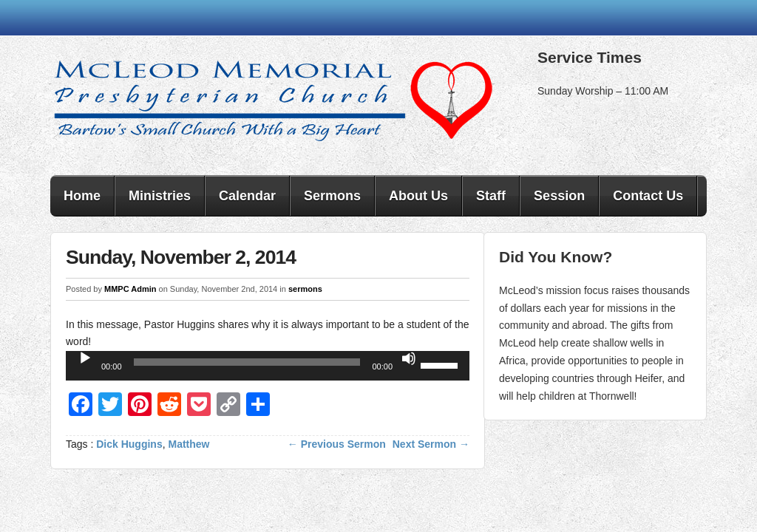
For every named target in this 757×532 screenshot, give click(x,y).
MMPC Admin (130, 289)
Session (559, 196)
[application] (268, 366)
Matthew (189, 444)
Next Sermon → (431, 444)
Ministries (160, 196)
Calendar (247, 196)
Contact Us (648, 196)
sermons (305, 289)
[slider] (247, 362)
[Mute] (409, 358)
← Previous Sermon (337, 444)
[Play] (85, 358)
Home (82, 196)
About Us (418, 196)
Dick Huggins (129, 444)
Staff (491, 196)
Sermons (332, 196)
